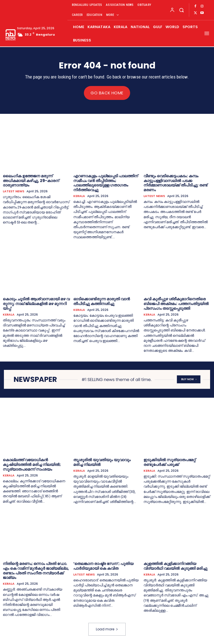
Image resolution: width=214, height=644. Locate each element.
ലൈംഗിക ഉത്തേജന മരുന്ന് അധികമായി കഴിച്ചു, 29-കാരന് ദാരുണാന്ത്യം (31, 180)
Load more (107, 629)
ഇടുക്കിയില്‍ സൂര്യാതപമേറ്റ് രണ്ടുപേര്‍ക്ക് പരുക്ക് (170, 462)
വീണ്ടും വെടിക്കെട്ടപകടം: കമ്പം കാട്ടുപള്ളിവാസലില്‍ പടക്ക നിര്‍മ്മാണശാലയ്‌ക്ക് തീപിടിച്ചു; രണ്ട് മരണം (175, 183)
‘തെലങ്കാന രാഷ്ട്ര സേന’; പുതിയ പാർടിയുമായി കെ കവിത (103, 566)
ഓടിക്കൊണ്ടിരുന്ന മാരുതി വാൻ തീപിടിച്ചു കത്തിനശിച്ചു (102, 301)
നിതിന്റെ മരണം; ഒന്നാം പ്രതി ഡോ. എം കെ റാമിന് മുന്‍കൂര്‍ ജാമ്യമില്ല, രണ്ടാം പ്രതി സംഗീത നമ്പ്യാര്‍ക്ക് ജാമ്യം (36, 570)
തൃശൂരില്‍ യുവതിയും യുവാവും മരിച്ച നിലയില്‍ (102, 462)
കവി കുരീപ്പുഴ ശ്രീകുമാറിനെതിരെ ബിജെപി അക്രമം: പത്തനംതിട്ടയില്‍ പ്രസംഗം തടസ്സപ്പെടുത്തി (176, 304)
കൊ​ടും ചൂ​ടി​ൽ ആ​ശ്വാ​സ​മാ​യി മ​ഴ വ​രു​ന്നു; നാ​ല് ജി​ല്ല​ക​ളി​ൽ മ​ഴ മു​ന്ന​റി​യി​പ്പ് (36, 304)
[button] (181, 10)
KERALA (79, 196)
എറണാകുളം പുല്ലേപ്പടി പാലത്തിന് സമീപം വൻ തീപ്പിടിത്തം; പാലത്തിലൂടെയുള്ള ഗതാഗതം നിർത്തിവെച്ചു (106, 183)
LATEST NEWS (14, 191)
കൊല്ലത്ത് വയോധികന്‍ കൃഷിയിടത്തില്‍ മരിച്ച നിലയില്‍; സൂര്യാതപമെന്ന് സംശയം (32, 464)
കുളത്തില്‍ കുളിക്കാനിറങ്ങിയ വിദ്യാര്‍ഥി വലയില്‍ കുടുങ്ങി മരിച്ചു (175, 566)
